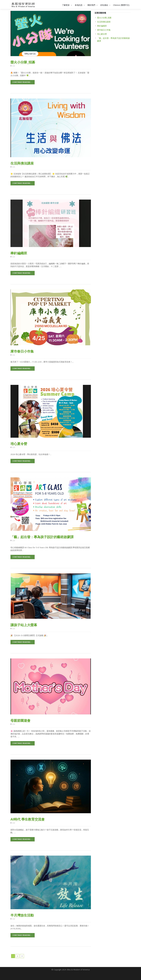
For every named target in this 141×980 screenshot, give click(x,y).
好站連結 (106, 5)
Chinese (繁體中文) (121, 5)
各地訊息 (80, 5)
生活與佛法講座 (22, 163)
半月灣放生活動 (22, 915)
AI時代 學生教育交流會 (28, 819)
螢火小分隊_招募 (23, 62)
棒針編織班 (19, 253)
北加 (14, 66)
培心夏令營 (19, 444)
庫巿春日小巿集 (22, 351)
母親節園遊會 (20, 720)
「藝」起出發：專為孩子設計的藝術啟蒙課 (42, 537)
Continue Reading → (23, 82)
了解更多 (67, 5)
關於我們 (93, 5)
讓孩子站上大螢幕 (24, 625)
